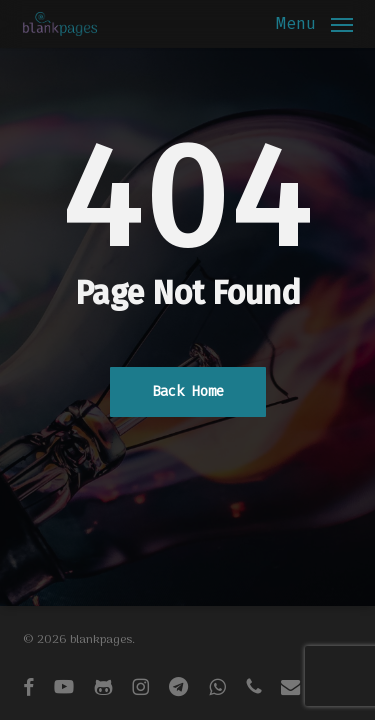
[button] (314, 24)
